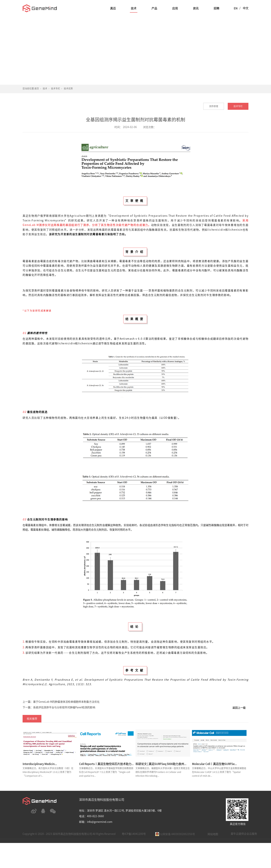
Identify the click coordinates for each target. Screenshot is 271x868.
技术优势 (68, 88)
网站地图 (213, 834)
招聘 (216, 8)
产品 (154, 8)
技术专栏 (56, 88)
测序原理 (214, 106)
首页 (37, 88)
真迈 (113, 8)
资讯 (196, 8)
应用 (175, 8)
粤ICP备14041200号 (134, 834)
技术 (134, 8)
